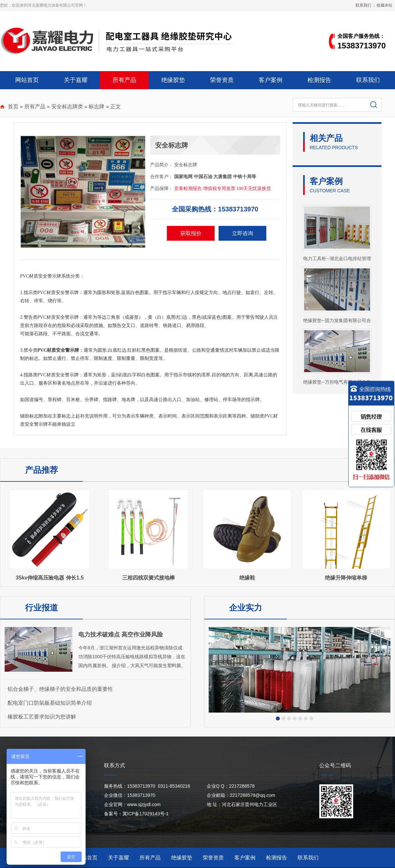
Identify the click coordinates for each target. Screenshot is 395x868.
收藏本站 (384, 5)
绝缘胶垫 (173, 80)
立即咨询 (243, 233)
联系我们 (363, 5)
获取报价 (191, 233)
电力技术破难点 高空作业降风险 (121, 635)
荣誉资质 (222, 80)
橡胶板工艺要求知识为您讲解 (42, 717)
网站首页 (27, 80)
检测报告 (319, 80)
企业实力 (246, 608)
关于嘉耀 (76, 80)
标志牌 (96, 107)
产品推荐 (41, 470)
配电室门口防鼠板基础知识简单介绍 (50, 703)
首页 (13, 107)
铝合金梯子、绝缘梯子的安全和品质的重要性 (60, 689)
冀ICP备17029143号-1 (145, 814)
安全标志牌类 (67, 107)
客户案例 (271, 80)
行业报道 (41, 608)
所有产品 (124, 80)
